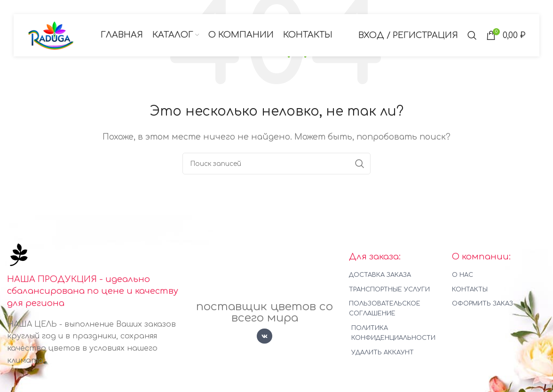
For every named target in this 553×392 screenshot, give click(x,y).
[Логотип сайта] (51, 35)
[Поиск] (472, 35)
